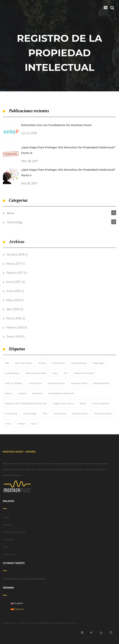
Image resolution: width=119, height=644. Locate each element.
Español (17, 609)
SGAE (83, 403)
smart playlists (101, 403)
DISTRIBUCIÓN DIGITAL (14, 534)
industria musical (84, 373)
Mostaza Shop (79, 383)
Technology (15, 222)
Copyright (98, 363)
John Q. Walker (14, 383)
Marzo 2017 (14, 262)
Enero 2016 (14, 335)
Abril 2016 (13, 307)
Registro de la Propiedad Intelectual (26, 403)
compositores (79, 363)
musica (22, 393)
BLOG (6, 549)
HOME (6, 520)
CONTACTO (8, 542)
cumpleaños (12, 373)
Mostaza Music (56, 383)
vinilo (8, 424)
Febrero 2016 (15, 325)
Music (8, 393)
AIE (7, 363)
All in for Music (24, 363)
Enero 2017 (14, 280)
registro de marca (63, 403)
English (17, 603)
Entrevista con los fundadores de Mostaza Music (56, 125)
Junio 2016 (13, 289)
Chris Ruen (58, 363)
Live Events (35, 383)
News (11, 213)
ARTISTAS (8, 527)
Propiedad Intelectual (61, 393)
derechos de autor (36, 373)
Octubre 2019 (15, 253)
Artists (42, 363)
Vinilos (21, 424)
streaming (11, 414)
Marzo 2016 (14, 316)
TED (45, 414)
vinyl (34, 424)
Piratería (37, 393)
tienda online (80, 414)
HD (66, 373)
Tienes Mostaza (103, 414)
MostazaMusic (101, 383)
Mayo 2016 (13, 298)
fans (55, 373)
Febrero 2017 (15, 271)
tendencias (60, 414)
